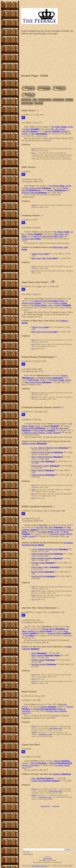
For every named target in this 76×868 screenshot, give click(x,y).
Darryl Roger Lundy (56, 728)
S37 (33, 271)
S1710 (34, 726)
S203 (34, 490)
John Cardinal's (36, 866)
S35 (33, 397)
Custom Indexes (45, 100)
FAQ (35, 100)
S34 (33, 149)
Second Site (44, 866)
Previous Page (27, 103)
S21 (33, 153)
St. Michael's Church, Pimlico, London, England (41, 433)
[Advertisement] (47, 55)
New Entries (26, 100)
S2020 (34, 732)
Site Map (69, 100)
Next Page (39, 103)
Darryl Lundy (47, 858)
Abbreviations (59, 100)
